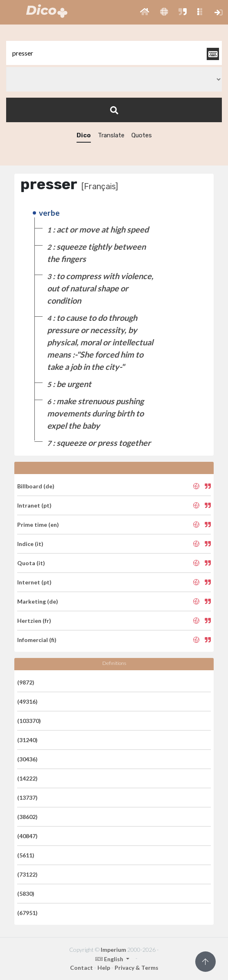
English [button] (110, 959)
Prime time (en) (38, 525)
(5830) (26, 894)
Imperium (113, 950)
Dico (84, 135)
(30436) (27, 759)
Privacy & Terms (137, 968)
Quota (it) (31, 563)
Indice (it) (30, 544)
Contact (81, 968)
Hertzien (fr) (34, 621)
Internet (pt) (34, 582)
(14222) (27, 778)
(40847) (27, 836)
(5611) (26, 855)
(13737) (27, 798)
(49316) (27, 701)
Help (104, 968)
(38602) (27, 817)
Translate (111, 135)
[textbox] (114, 53)
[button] (145, 12)
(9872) (26, 682)
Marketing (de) (38, 601)
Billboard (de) (36, 486)
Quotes (142, 135)
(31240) (27, 740)
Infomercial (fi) (37, 640)
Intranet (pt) (34, 505)
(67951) (27, 913)
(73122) (27, 874)
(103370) (29, 721)
